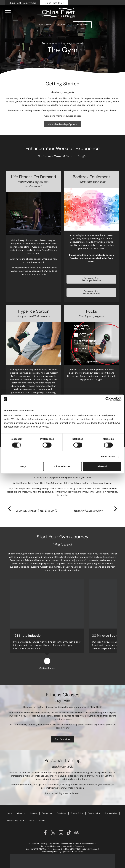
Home (10, 804)
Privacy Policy (77, 804)
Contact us (47, 804)
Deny (23, 466)
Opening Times (44, 25)
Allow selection (63, 466)
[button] (9, 509)
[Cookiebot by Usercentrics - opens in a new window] (108, 399)
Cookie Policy (94, 804)
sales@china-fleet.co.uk (73, 837)
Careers (34, 804)
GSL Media (79, 842)
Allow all (102, 466)
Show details (108, 457)
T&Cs (32, 811)
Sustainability (111, 804)
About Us (21, 804)
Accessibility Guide (16, 811)
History (42, 811)
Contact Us (64, 25)
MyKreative (67, 842)
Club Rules (61, 804)
